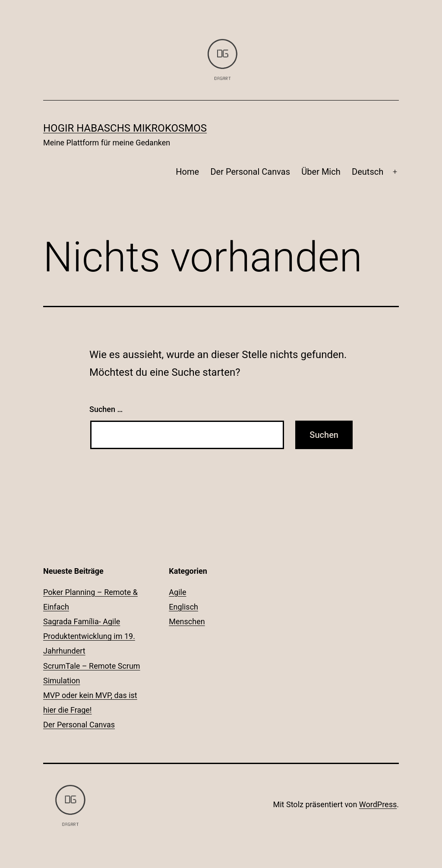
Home (187, 172)
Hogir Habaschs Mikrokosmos (125, 128)
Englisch (183, 607)
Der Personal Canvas (250, 172)
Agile (177, 592)
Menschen (187, 621)
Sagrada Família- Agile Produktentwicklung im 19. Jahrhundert (89, 636)
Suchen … (106, 409)
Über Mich (321, 172)
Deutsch (368, 172)
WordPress (378, 804)
